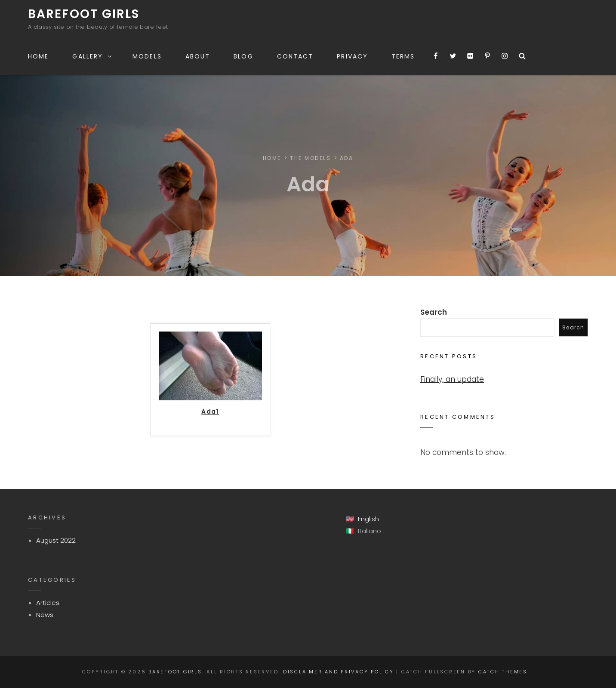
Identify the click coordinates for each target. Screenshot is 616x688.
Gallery (92, 56)
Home (38, 56)
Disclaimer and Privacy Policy (339, 672)
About (198, 56)
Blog (243, 56)
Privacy (352, 56)
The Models (311, 158)
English (368, 519)
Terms (403, 56)
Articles (48, 603)
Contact (295, 56)
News (45, 615)
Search (434, 312)
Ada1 (210, 412)
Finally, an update (452, 379)
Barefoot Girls (84, 14)
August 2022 (56, 540)
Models (147, 56)
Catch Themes (503, 672)
